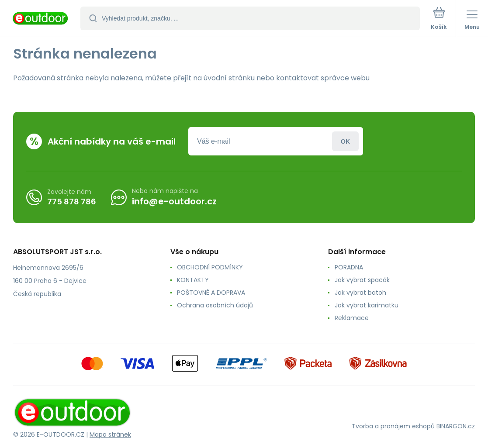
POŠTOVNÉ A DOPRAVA (211, 293)
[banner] (41, 19)
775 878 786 (72, 201)
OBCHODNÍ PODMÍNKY (210, 267)
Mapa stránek (110, 434)
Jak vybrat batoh (360, 293)
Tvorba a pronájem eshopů (393, 426)
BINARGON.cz (456, 426)
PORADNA (349, 267)
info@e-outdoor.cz (174, 201)
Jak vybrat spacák (362, 280)
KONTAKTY (193, 280)
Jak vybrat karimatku (367, 305)
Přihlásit (345, 141)
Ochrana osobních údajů (215, 305)
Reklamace (352, 318)
